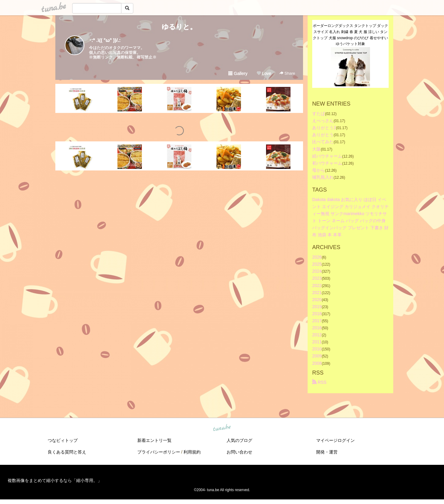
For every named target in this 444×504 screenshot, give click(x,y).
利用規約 (192, 452)
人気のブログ (239, 440)
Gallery (238, 73)
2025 (317, 264)
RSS (319, 382)
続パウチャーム (327, 156)
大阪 (316, 149)
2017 (317, 321)
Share (287, 73)
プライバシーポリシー (159, 452)
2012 (317, 335)
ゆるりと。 (179, 27)
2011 (317, 342)
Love (264, 73)
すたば (319, 114)
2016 (317, 328)
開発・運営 (327, 452)
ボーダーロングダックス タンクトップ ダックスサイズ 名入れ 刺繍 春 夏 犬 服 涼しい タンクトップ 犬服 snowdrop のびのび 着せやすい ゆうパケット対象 (351, 35)
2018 (317, 314)
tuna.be (222, 428)
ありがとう (323, 135)
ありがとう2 (324, 128)
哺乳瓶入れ (323, 177)
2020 (317, 300)
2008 (317, 363)
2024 (317, 271)
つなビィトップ (63, 440)
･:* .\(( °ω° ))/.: (105, 40)
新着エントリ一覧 (154, 440)
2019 (317, 307)
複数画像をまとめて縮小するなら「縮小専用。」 (55, 480)
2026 (317, 257)
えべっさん (323, 121)
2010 (317, 349)
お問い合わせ (239, 452)
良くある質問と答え (67, 452)
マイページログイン (335, 440)
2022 (317, 286)
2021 (317, 293)
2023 (317, 278)
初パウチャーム (327, 163)
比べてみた (323, 142)
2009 (317, 356)
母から (319, 170)
